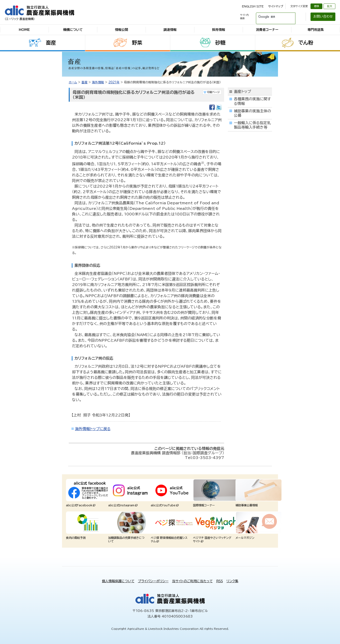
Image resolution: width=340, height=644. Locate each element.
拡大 (330, 6)
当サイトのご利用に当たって (192, 581)
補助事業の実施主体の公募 (252, 113)
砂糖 (220, 43)
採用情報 (219, 30)
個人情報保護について (118, 581)
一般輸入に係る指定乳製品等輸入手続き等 (252, 125)
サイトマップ (276, 6)
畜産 (51, 43)
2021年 (114, 82)
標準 (317, 6)
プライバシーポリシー (153, 581)
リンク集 (232, 581)
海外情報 (98, 82)
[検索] (270, 17)
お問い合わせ (323, 16)
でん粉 (306, 43)
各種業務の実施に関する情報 (252, 101)
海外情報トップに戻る (93, 429)
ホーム (73, 82)
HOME (24, 30)
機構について (73, 30)
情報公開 (121, 30)
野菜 (137, 43)
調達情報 (170, 30)
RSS (220, 581)
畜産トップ (242, 91)
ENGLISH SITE (253, 6)
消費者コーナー (267, 30)
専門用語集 (316, 30)
